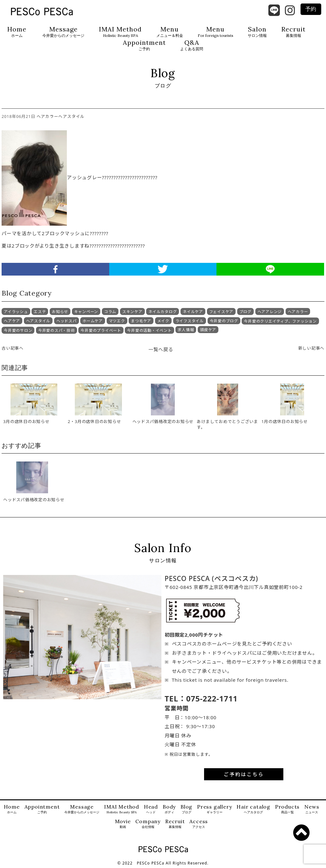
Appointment (144, 45)
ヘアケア (12, 321)
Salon (257, 32)
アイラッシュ (16, 312)
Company (148, 824)
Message (63, 32)
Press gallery (214, 809)
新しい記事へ (312, 348)
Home (17, 32)
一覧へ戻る (161, 349)
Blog (186, 809)
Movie (123, 824)
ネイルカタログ (163, 312)
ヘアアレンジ (270, 312)
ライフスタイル (190, 321)
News (312, 809)
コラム (110, 312)
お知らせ (60, 312)
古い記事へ (13, 348)
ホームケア (93, 321)
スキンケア (132, 312)
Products (287, 809)
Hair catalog (253, 809)
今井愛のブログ (224, 321)
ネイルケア (193, 312)
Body (169, 809)
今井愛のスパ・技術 (57, 330)
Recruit (294, 32)
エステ (40, 312)
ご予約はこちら (244, 774)
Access (199, 824)
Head (151, 809)
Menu (170, 32)
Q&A (192, 45)
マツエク (117, 321)
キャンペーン (86, 312)
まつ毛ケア (141, 321)
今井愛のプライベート (101, 330)
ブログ (245, 312)
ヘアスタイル (71, 116)
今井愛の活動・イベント (149, 330)
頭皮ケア (208, 330)
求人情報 (186, 330)
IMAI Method (120, 32)
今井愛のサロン (18, 330)
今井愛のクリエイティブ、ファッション (280, 321)
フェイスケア (221, 312)
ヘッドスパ (67, 321)
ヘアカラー (48, 116)
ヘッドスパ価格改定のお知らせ (34, 500)
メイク (163, 321)
